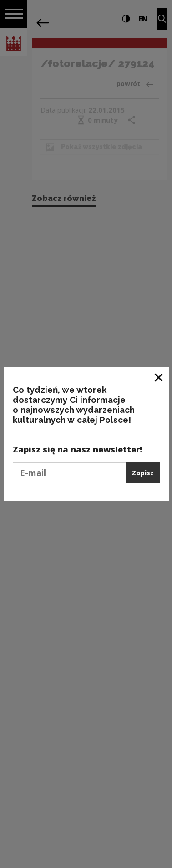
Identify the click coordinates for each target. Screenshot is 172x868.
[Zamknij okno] (159, 377)
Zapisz (143, 473)
